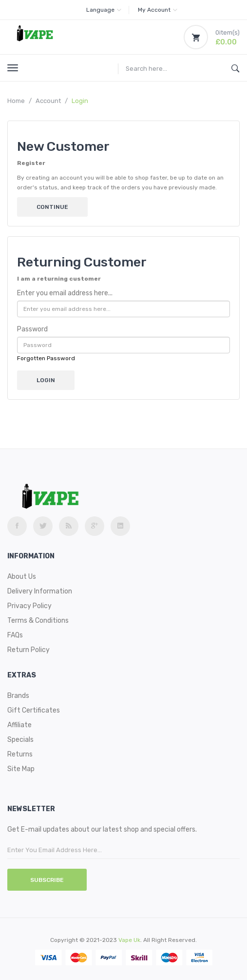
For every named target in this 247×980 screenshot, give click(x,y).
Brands (18, 696)
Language (104, 10)
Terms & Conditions (38, 621)
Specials (20, 740)
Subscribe (47, 880)
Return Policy (28, 650)
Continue (52, 207)
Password (32, 329)
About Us (22, 577)
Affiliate (19, 725)
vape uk (129, 940)
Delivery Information (40, 591)
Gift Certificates (34, 710)
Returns (20, 754)
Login (80, 101)
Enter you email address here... (65, 293)
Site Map (21, 769)
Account (48, 101)
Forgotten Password (46, 358)
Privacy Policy (29, 606)
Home (16, 101)
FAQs (15, 635)
